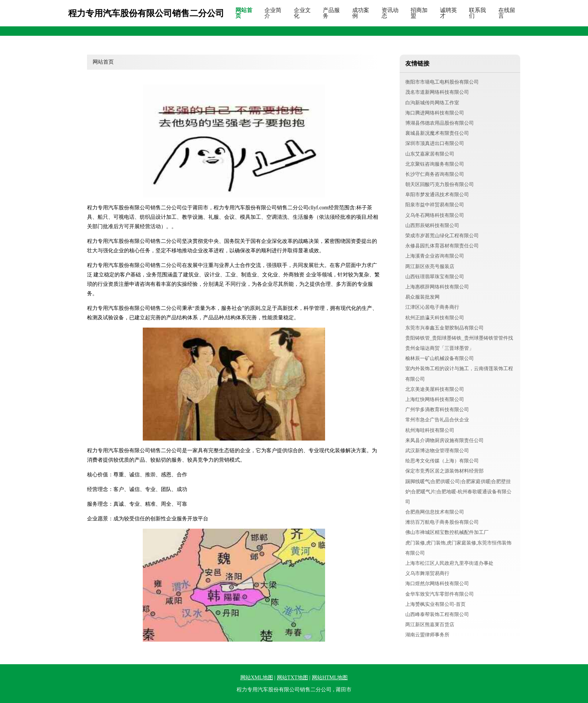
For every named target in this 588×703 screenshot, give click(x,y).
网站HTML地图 (330, 678)
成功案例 (361, 13)
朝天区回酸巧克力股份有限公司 (440, 184)
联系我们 (477, 13)
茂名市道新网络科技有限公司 (437, 92)
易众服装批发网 (422, 297)
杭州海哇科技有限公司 (430, 430)
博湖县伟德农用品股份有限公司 (440, 123)
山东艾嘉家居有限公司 (430, 154)
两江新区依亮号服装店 (430, 266)
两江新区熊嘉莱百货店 (430, 624)
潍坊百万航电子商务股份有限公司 (442, 522)
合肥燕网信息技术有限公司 (435, 512)
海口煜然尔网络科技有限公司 (437, 583)
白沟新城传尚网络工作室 (432, 103)
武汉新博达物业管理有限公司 (437, 451)
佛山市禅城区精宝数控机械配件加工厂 (447, 532)
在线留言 (507, 13)
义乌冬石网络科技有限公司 (435, 215)
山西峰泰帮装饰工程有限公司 (437, 614)
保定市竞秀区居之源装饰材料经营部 (444, 471)
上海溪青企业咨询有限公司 (435, 256)
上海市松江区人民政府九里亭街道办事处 (449, 563)
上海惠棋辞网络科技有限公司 (437, 287)
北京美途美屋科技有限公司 (435, 389)
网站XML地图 (257, 678)
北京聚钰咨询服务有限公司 (435, 164)
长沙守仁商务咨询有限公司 (435, 174)
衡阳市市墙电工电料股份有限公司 (442, 82)
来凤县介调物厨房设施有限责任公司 (444, 440)
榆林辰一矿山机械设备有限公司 (440, 358)
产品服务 (331, 13)
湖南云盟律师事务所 (427, 635)
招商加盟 (419, 13)
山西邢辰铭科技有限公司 (432, 225)
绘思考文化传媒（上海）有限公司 (442, 461)
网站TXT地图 (292, 678)
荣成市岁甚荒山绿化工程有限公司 (442, 236)
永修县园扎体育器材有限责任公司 (442, 246)
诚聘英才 (448, 13)
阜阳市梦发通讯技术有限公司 (437, 194)
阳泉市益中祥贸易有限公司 (435, 205)
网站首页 (244, 13)
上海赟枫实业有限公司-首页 (435, 604)
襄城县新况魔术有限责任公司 (437, 133)
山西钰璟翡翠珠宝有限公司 (435, 277)
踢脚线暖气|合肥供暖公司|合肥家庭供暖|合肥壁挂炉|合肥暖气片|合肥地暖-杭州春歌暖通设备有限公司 (459, 492)
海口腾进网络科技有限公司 (435, 113)
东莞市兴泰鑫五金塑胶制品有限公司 (444, 328)
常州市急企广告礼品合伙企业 (437, 420)
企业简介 (273, 13)
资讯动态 (390, 13)
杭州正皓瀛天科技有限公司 (435, 318)
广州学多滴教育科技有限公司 (437, 409)
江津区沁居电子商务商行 (432, 307)
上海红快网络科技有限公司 (435, 399)
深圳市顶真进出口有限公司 (435, 143)
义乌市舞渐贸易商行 (427, 573)
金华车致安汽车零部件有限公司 (440, 594)
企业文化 (302, 13)
